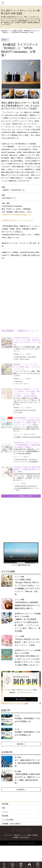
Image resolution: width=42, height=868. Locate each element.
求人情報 (27, 777)
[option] (21, 688)
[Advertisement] (18, 279)
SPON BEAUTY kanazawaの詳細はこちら (17, 215)
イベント (21, 812)
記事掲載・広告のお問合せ (11, 824)
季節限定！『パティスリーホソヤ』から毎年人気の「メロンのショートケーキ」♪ (27, 367)
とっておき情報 (8, 820)
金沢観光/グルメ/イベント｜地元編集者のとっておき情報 (28, 622)
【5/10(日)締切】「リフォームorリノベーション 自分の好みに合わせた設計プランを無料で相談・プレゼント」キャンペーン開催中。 (27, 421)
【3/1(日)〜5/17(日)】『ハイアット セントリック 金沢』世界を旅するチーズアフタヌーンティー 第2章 (27, 341)
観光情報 (5, 804)
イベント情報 (12, 31)
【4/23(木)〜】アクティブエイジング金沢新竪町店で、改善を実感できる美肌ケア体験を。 (27, 445)
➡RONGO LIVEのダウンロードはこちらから (18, 220)
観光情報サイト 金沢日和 (21, 3)
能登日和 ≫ (21, 744)
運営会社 (17, 835)
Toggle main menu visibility (3, 2)
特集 (21, 808)
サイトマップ (8, 835)
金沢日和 (4, 31)
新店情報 (5, 816)
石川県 (20, 31)
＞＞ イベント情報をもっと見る (21, 496)
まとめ (27, 718)
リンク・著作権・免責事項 (30, 835)
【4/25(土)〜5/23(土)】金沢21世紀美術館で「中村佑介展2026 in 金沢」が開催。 (27, 469)
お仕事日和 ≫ (21, 790)
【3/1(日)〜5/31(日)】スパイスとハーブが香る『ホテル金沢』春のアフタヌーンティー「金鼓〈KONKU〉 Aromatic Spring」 (27, 392)
